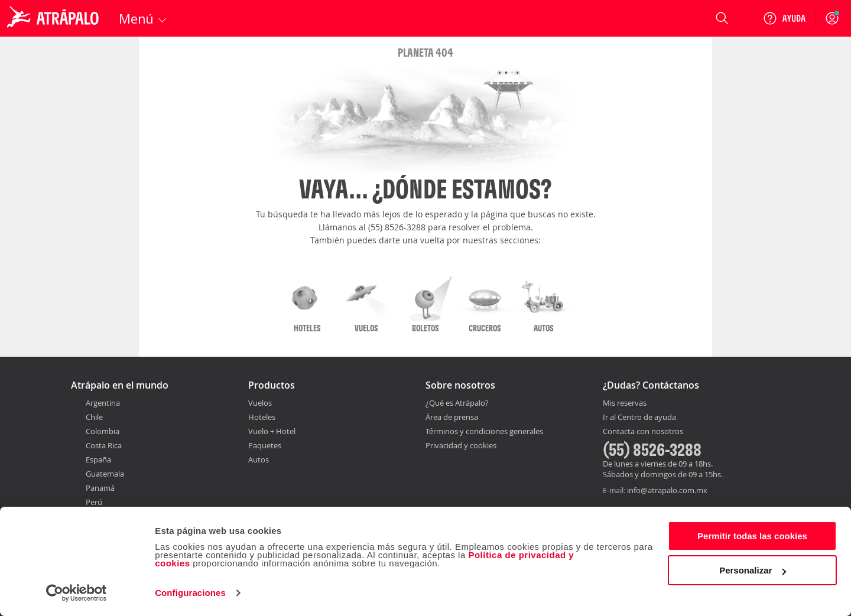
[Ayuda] (784, 18)
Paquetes (265, 445)
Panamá (100, 488)
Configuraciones (190, 593)
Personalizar (753, 570)
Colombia (103, 431)
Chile (94, 417)
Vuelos (260, 403)
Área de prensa (452, 417)
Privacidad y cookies (461, 445)
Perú (94, 502)
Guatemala (105, 474)
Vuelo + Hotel (272, 431)
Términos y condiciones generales (484, 431)
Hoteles (262, 417)
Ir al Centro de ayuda (639, 418)
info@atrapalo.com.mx (667, 490)
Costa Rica (104, 445)
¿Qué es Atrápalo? (457, 403)
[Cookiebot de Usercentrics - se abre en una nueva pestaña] (77, 593)
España (98, 459)
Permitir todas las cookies (752, 536)
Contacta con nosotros (643, 432)
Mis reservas (625, 403)
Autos (259, 459)
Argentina (103, 403)
